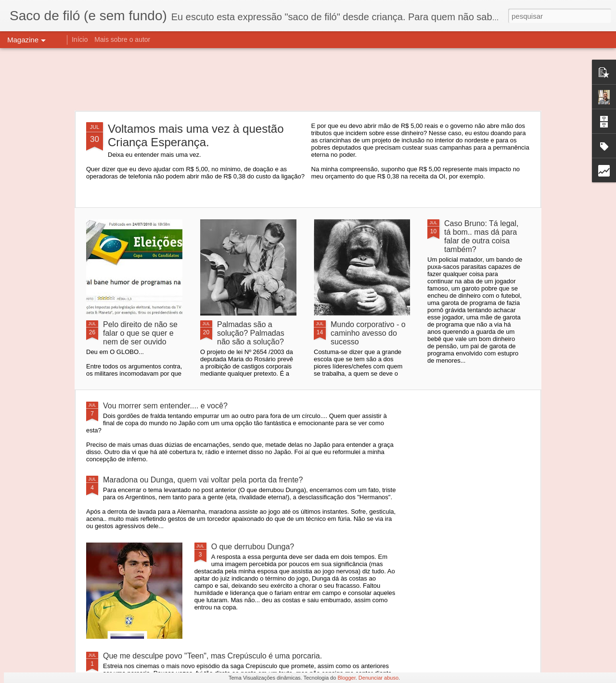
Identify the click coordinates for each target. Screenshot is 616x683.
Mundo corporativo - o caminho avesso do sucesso (368, 333)
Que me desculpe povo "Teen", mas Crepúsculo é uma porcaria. (212, 656)
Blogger (346, 678)
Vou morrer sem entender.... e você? (165, 406)
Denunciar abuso (379, 678)
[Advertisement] (308, 79)
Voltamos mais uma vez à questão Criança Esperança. (196, 135)
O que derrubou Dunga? (253, 547)
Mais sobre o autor (122, 39)
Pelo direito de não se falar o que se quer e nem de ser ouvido (140, 333)
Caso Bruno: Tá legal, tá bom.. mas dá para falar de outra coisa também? (481, 236)
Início (80, 39)
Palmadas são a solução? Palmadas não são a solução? (251, 333)
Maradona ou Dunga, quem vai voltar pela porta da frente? (203, 480)
